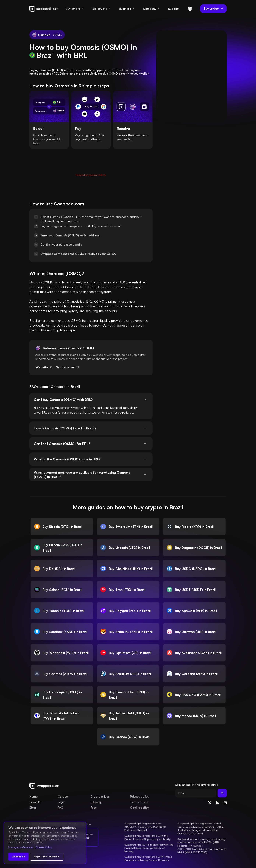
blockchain (101, 282)
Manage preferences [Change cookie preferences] (21, 847)
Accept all (18, 856)
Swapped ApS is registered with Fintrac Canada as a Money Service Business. (149, 858)
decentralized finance (78, 292)
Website (44, 367)
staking (75, 306)
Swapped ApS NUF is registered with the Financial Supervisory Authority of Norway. (149, 848)
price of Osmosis (67, 301)
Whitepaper (68, 367)
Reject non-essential (47, 856)
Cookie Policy (44, 847)
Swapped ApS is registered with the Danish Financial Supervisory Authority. (148, 837)
